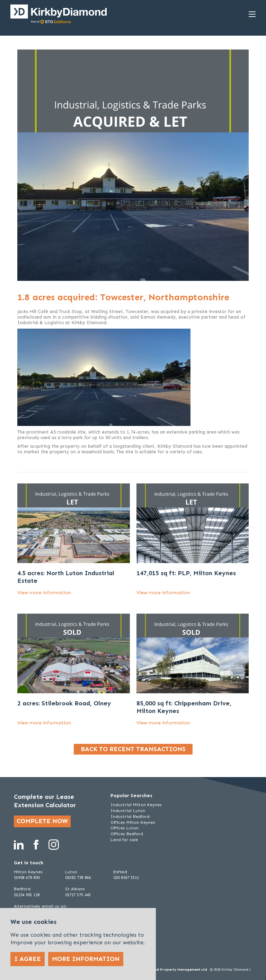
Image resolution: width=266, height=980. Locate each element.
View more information (44, 593)
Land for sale (124, 840)
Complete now (42, 821)
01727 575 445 (78, 895)
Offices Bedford (127, 834)
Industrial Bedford (130, 817)
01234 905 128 (27, 895)
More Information (86, 959)
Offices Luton (125, 828)
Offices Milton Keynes (133, 822)
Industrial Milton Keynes (136, 805)
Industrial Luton (128, 811)
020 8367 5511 (126, 877)
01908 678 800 (27, 877)
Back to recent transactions (133, 749)
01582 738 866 (78, 877)
